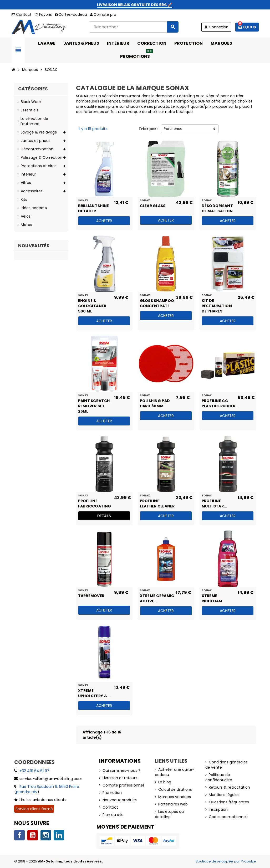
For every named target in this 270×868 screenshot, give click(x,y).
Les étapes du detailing (169, 814)
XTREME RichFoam (212, 598)
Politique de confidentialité (219, 777)
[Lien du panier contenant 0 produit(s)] (247, 27)
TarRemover (91, 596)
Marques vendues (175, 797)
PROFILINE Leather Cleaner (157, 503)
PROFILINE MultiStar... (214, 503)
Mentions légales (224, 795)
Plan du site (113, 815)
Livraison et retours (120, 778)
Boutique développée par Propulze (226, 861)
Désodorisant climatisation (217, 208)
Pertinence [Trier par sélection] (173, 129)
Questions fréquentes (229, 802)
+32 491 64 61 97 (34, 771)
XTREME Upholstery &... (94, 693)
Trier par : (148, 129)
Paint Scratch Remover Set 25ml (94, 403)
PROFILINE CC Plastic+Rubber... (219, 403)
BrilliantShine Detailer (94, 208)
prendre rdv (27, 792)
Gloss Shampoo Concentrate (157, 303)
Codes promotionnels (229, 817)
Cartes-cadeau (71, 14)
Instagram (46, 835)
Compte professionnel (123, 785)
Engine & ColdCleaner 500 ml (92, 303)
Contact (22, 14)
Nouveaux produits (120, 800)
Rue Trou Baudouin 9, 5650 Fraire (49, 787)
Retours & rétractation (229, 787)
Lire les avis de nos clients (43, 800)
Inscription (218, 809)
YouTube (33, 835)
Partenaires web (173, 804)
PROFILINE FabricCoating (95, 503)
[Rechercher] (134, 27)
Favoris (43, 14)
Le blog (165, 782)
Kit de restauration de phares (217, 303)
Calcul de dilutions (175, 789)
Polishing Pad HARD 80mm (155, 403)
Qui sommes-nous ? (121, 771)
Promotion (112, 793)
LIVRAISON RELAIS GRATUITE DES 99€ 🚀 (135, 5)
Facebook (19, 835)
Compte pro (103, 14)
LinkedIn (59, 835)
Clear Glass (153, 206)
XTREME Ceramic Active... (157, 598)
